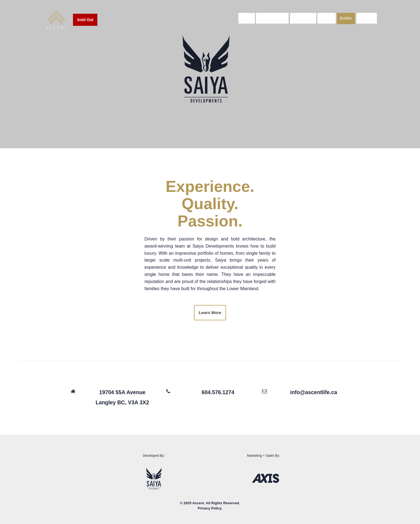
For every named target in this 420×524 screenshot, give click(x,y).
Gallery (328, 20)
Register (368, 20)
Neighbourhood (274, 20)
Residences (304, 20)
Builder (347, 20)
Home (248, 20)
